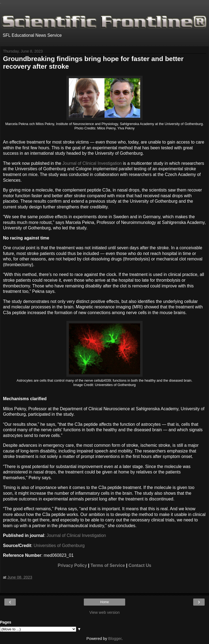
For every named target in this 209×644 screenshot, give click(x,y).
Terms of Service (108, 565)
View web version (104, 612)
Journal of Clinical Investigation (92, 163)
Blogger (115, 639)
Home (104, 602)
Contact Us (140, 565)
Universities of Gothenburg (59, 546)
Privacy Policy (72, 565)
